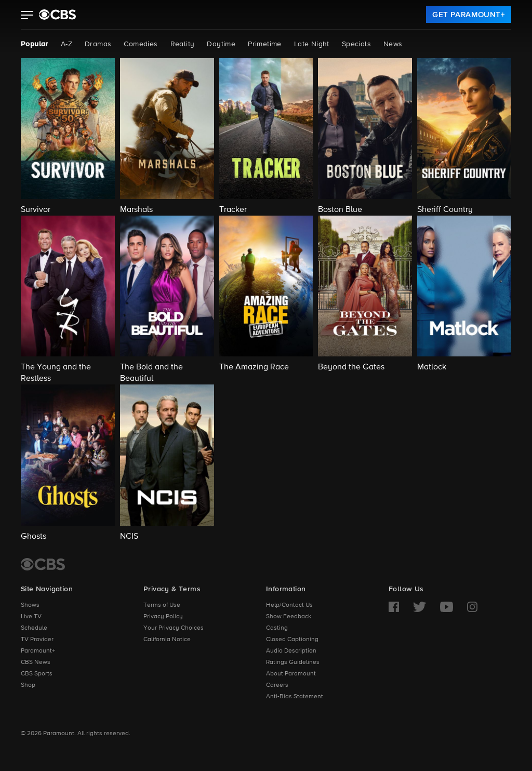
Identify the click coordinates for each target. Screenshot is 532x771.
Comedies (141, 44)
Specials (356, 44)
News (393, 44)
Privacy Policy (163, 617)
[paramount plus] (57, 15)
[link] (469, 15)
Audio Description (291, 651)
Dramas (98, 44)
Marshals (136, 210)
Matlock (432, 367)
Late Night (312, 44)
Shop (28, 685)
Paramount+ (38, 651)
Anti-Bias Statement (295, 697)
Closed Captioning (292, 640)
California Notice (167, 640)
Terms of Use (162, 605)
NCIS (129, 537)
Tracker (233, 210)
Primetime (265, 44)
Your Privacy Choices (174, 628)
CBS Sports (37, 674)
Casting (277, 628)
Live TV (31, 617)
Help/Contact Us (289, 605)
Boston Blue (340, 210)
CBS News (36, 662)
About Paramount (291, 674)
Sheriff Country (445, 210)
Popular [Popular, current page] (35, 44)
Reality (183, 44)
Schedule (34, 628)
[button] (27, 16)
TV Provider (37, 640)
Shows (30, 605)
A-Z (66, 44)
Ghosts (34, 537)
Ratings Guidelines (293, 662)
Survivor (36, 210)
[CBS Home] (43, 564)
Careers (277, 685)
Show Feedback (289, 617)
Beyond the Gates (351, 367)
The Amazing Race (254, 367)
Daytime (221, 44)
